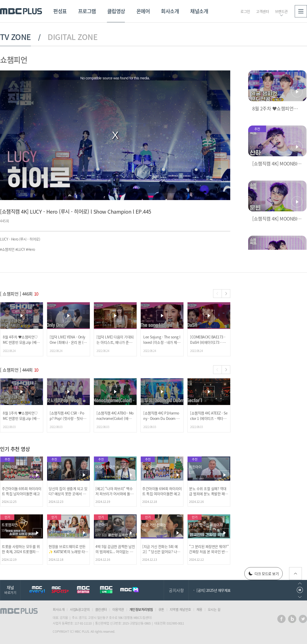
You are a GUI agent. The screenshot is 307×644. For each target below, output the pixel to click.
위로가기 (295, 574)
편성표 (60, 11)
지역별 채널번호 (180, 609)
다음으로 (300, 597)
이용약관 (118, 609)
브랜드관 (281, 11)
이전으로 (300, 583)
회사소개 (170, 11)
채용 (199, 609)
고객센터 (262, 11)
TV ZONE (15, 37)
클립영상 (116, 11)
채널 (10, 590)
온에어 (143, 11)
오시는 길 (214, 609)
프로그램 (87, 11)
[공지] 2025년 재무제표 (214, 590)
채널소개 (199, 11)
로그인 (245, 11)
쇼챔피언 (14, 60)
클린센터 (101, 609)
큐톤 (161, 609)
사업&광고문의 (80, 609)
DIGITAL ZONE (73, 37)
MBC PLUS (21, 11)
